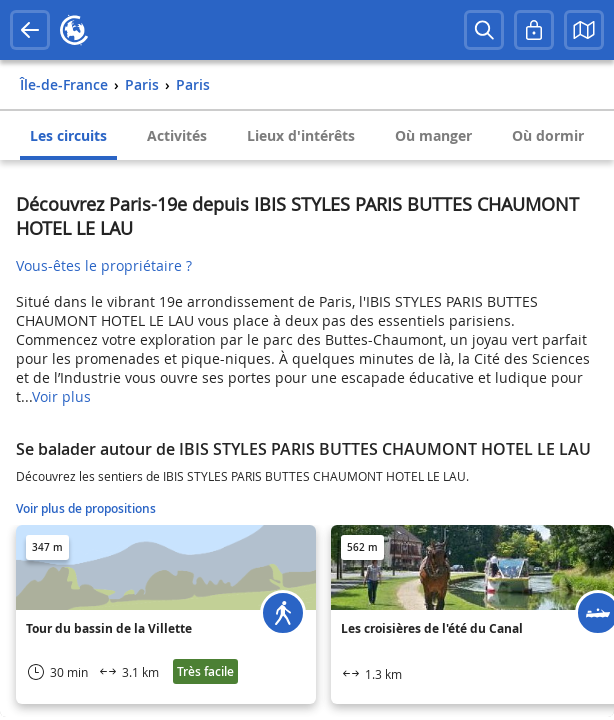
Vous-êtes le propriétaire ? (104, 265)
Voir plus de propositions (86, 508)
